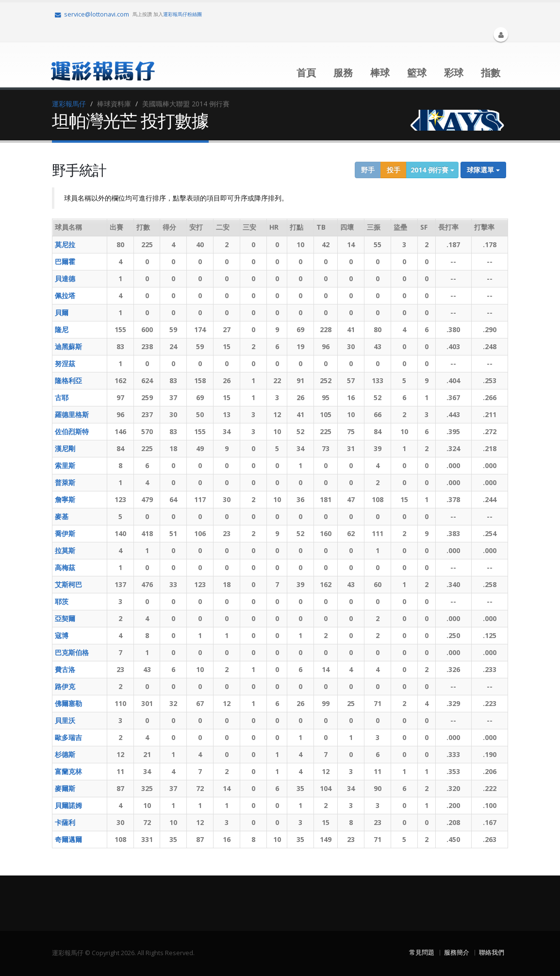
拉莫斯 (65, 550)
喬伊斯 (65, 533)
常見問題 (422, 952)
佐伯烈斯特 (72, 431)
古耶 (62, 397)
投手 (394, 170)
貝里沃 (65, 720)
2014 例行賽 (432, 170)
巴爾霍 (65, 261)
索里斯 (65, 465)
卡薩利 (65, 822)
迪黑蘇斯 (68, 346)
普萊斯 (65, 482)
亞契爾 (65, 618)
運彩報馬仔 (69, 104)
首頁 (306, 73)
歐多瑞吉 (68, 737)
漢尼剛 (65, 448)
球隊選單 (483, 170)
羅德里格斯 (72, 414)
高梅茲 (65, 567)
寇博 (62, 635)
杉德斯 (65, 754)
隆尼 (62, 329)
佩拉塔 (65, 295)
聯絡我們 (492, 952)
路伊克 (65, 686)
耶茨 (62, 601)
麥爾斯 (65, 788)
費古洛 (65, 669)
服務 (343, 73)
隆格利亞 (68, 380)
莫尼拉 (65, 244)
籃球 (417, 73)
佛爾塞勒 (68, 703)
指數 (491, 73)
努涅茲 (65, 363)
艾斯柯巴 (68, 584)
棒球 (380, 73)
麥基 (62, 516)
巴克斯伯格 (72, 652)
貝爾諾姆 (68, 805)
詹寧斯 (65, 499)
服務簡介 (457, 952)
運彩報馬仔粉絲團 (182, 14)
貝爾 (62, 312)
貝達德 (65, 278)
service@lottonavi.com (92, 14)
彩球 (454, 73)
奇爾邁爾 (68, 839)
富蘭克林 (68, 771)
